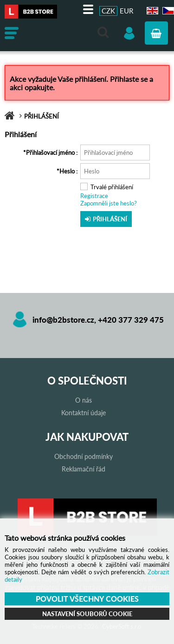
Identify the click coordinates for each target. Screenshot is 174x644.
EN (151, 11)
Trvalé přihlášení (112, 187)
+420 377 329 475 (131, 320)
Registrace (94, 196)
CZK (108, 11)
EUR (126, 11)
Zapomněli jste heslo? (109, 203)
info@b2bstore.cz (63, 320)
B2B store (35, 12)
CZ (167, 11)
